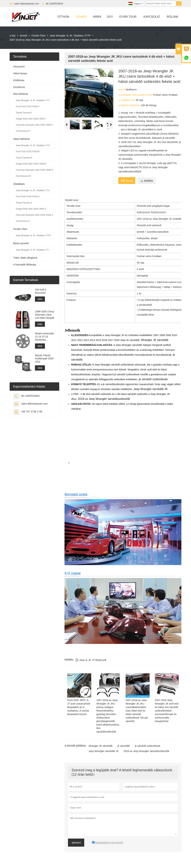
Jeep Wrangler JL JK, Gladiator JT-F (33, 100)
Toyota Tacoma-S (24, 203)
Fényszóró (19, 67)
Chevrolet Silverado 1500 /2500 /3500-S (35, 215)
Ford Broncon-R (23, 176)
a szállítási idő (127, 100)
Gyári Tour (128, 17)
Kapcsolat (152, 17)
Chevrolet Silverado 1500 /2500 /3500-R (35, 170)
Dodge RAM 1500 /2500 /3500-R (31, 164)
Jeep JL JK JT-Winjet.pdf (91, 660)
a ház (13, 36)
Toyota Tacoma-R (24, 158)
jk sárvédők (124, 746)
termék (24, 36)
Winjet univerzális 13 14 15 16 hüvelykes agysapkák (44, 337)
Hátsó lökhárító (21, 139)
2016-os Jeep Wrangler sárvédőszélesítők (146, 751)
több (40, 299)
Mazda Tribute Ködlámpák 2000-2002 (45, 358)
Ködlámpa (19, 80)
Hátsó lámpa (20, 73)
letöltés (147, 181)
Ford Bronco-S (23, 221)
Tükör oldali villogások (25, 258)
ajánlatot (76, 843)
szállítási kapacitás (130, 105)
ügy (110, 17)
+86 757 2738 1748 (32, 412)
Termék (81, 17)
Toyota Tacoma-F (24, 113)
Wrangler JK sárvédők (101, 746)
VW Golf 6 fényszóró (41, 291)
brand (122, 89)
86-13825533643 (54, 4)
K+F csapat (73, 573)
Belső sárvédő (21, 243)
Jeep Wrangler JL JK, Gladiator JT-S (33, 190)
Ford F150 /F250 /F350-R (28, 152)
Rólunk (173, 17)
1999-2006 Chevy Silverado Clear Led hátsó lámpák (45, 315)
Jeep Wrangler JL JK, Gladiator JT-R (33, 145)
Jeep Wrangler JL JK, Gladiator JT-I (32, 250)
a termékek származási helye (136, 95)
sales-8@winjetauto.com (27, 4)
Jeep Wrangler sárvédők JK (104, 751)
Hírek (97, 17)
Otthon (63, 17)
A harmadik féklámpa (25, 265)
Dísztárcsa (19, 87)
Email (127, 180)
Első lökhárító (21, 94)
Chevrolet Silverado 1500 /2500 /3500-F (35, 125)
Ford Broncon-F (23, 131)
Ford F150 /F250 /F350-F (28, 107)
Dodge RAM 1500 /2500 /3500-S (31, 209)
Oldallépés (19, 184)
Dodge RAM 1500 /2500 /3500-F (31, 119)
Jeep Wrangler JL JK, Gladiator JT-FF (70, 36)
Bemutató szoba (76, 494)
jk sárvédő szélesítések (148, 746)
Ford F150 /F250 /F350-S (28, 197)
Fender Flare (38, 36)
